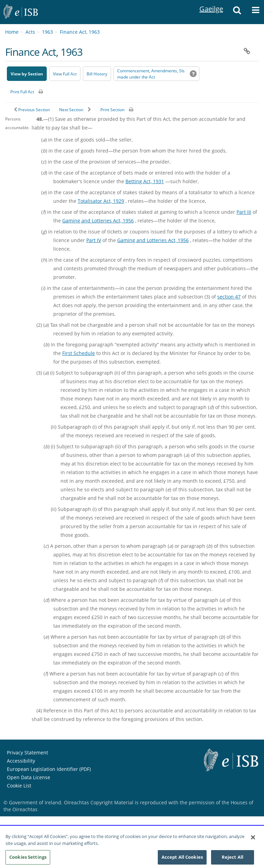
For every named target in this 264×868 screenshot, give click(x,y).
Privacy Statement (27, 752)
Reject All (233, 859)
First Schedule (79, 353)
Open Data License (29, 777)
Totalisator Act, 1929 (101, 201)
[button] (237, 12)
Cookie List (19, 786)
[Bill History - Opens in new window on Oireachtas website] (97, 74)
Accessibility (21, 761)
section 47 (229, 297)
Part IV (94, 240)
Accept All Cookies (182, 859)
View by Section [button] (27, 74)
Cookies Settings (28, 859)
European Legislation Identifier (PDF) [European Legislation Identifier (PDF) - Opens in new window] (49, 769)
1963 (47, 32)
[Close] (253, 840)
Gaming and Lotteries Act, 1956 (98, 221)
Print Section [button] (112, 110)
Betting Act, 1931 (145, 181)
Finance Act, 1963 (80, 32)
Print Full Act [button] (22, 92)
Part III (244, 212)
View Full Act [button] (65, 74)
